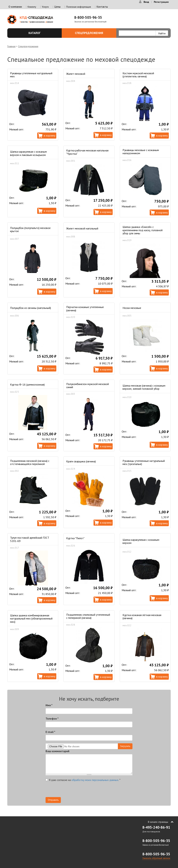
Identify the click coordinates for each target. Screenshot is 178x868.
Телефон (52, 719)
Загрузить (125, 746)
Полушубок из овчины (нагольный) (31, 308)
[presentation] (72, 790)
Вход (146, 2)
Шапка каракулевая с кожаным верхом (141, 541)
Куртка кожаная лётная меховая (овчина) (142, 617)
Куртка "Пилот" (75, 538)
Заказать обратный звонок (156, 858)
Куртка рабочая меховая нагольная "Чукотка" (87, 152)
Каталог (43, 33)
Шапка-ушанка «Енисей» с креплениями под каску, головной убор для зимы (143, 230)
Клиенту (32, 7)
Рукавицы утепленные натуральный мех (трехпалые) (144, 462)
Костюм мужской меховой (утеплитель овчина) (138, 75)
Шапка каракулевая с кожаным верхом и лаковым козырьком (28, 153)
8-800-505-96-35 (88, 17)
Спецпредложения (94, 33)
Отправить (53, 800)
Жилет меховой (76, 74)
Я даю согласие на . (83, 780)
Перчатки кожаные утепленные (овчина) (85, 309)
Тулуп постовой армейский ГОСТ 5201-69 (30, 539)
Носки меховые (132, 308)
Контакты (102, 7)
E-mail (50, 732)
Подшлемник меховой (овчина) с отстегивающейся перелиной (30, 462)
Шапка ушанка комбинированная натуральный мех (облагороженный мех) (31, 619)
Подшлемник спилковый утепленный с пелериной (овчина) (88, 616)
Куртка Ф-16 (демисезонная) (27, 384)
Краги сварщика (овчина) (81, 461)
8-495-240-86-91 (156, 827)
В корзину (50, 135)
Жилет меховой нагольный (82, 228)
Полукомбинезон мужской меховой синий (88, 386)
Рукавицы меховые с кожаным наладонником (141, 152)
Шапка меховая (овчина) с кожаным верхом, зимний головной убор (144, 387)
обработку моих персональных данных (95, 780)
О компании (15, 7)
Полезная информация (79, 7)
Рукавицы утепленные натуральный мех (31, 75)
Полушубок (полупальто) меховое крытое (30, 229)
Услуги (45, 7)
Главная (11, 46)
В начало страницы (158, 822)
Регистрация (161, 2)
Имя (49, 705)
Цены (57, 7)
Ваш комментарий (57, 751)
